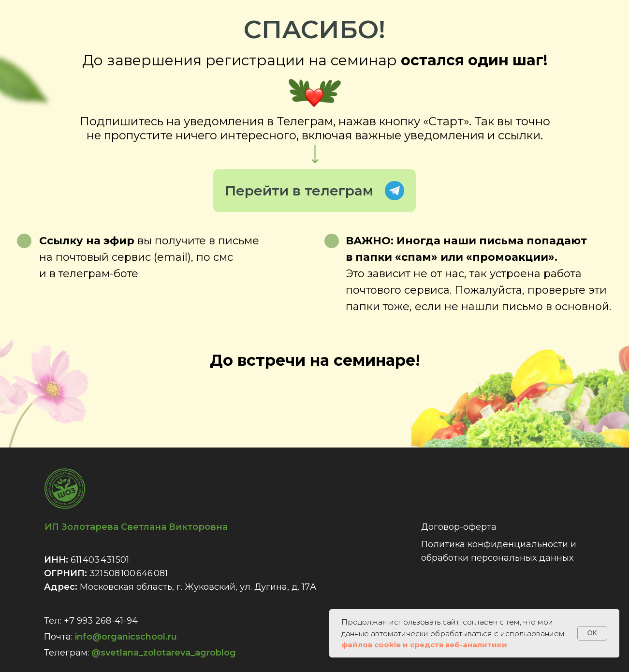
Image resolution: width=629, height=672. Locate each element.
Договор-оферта (459, 527)
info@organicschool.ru (126, 637)
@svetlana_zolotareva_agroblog (164, 653)
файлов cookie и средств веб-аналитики (424, 645)
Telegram (395, 191)
